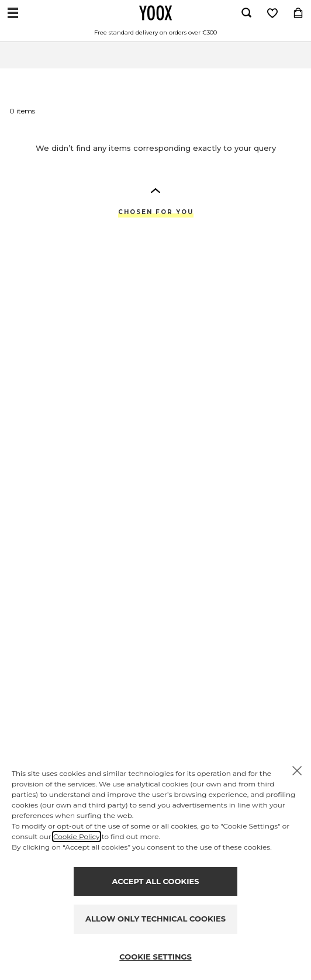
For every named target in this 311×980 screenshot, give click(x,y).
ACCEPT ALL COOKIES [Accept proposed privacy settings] (156, 881)
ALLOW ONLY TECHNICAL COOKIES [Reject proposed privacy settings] (155, 919)
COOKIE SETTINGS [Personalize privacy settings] (155, 957)
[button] (155, 190)
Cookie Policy (77, 836)
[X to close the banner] (297, 771)
